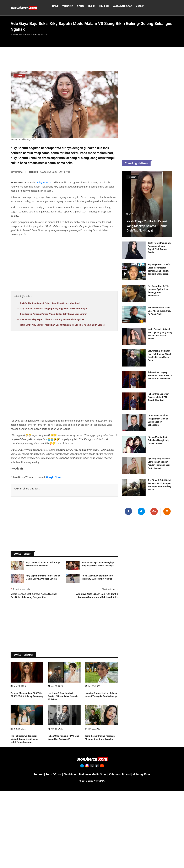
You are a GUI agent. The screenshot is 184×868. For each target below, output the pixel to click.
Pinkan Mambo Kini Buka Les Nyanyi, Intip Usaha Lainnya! (158, 440)
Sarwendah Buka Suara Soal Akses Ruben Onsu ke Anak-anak (159, 311)
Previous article (20, 589)
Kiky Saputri (42, 34)
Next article (110, 589)
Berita (22, 34)
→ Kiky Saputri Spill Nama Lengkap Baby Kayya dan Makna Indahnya (52, 308)
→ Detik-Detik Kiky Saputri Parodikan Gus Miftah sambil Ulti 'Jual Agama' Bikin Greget (61, 325)
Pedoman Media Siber (93, 774)
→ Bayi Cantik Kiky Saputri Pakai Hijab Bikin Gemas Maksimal (48, 303)
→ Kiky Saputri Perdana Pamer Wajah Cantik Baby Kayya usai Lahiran (52, 314)
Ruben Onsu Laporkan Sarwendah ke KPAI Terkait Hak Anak (158, 397)
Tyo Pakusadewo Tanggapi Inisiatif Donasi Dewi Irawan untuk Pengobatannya (24, 739)
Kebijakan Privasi (121, 774)
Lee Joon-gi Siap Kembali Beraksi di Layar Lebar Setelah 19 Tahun (63, 696)
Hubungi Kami (144, 774)
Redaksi (37, 774)
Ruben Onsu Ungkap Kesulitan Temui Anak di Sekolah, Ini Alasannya (160, 376)
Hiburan (30, 34)
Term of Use (52, 774)
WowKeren (99, 781)
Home (14, 34)
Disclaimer (69, 774)
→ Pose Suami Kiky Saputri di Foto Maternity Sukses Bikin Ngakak (51, 319)
